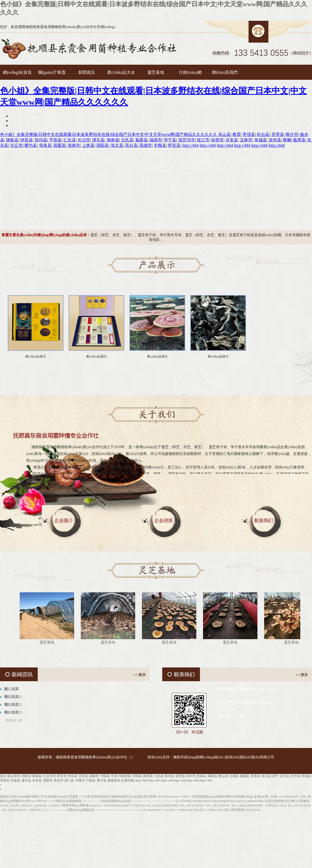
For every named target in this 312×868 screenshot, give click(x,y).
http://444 (142, 780)
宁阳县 (105, 776)
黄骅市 (48, 780)
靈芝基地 (156, 72)
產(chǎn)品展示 (36, 356)
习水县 (159, 776)
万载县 (91, 780)
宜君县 (83, 776)
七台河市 (49, 776)
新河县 (169, 776)
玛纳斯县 (125, 776)
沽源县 (234, 776)
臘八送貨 (11, 689)
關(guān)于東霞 (52, 72)
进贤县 (180, 776)
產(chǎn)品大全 (121, 72)
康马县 (26, 780)
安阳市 (5, 780)
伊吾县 (37, 780)
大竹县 (295, 776)
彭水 (3, 776)
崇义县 (266, 776)
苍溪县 (255, 776)
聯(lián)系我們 (225, 72)
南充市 (58, 780)
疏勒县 (212, 776)
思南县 (201, 776)
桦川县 (102, 780)
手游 (114, 776)
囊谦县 (245, 776)
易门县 (69, 780)
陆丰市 (191, 776)
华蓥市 (80, 780)
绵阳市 (26, 776)
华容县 (72, 776)
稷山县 (223, 776)
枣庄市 (62, 776)
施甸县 (37, 776)
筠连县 (15, 780)
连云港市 (14, 776)
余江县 (285, 776)
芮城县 (306, 776)
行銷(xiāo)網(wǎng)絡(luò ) (190, 74)
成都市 (94, 776)
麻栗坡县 (114, 780)
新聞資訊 (87, 72)
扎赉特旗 (128, 780)
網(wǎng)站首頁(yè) (17, 74)
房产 (275, 776)
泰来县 (148, 776)
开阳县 (137, 776)
